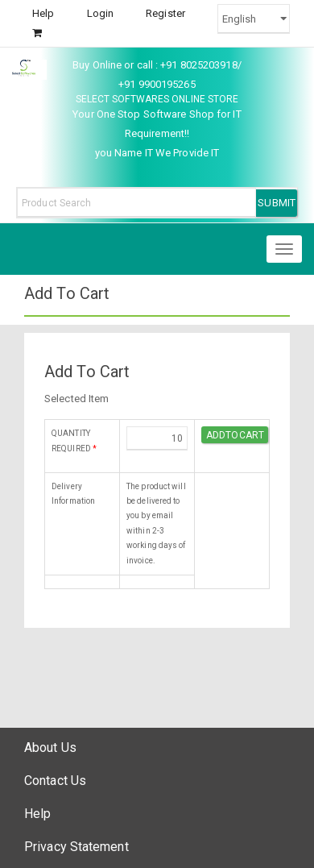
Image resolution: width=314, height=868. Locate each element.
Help (43, 13)
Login (101, 13)
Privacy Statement (76, 847)
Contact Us (55, 781)
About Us (50, 748)
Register (165, 13)
